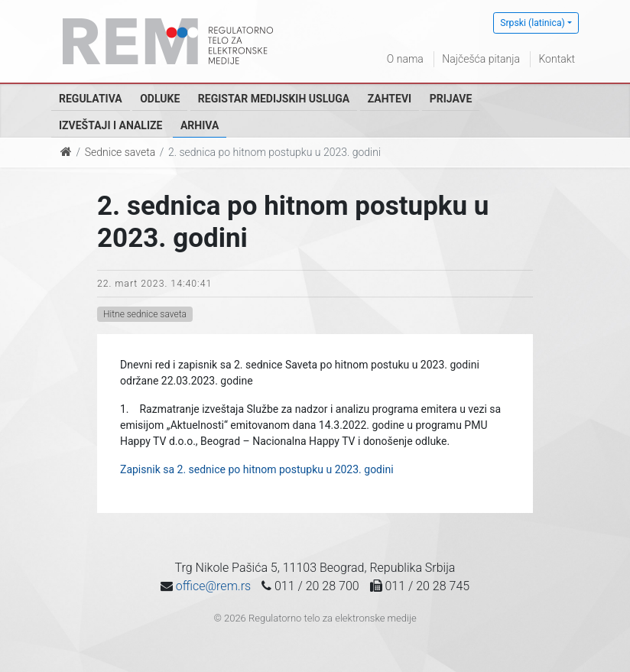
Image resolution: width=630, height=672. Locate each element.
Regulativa (91, 99)
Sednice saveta (120, 152)
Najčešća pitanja (481, 59)
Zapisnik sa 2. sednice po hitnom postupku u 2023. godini (257, 469)
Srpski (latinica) (533, 23)
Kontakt (557, 59)
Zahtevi (390, 99)
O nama (405, 59)
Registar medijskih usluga (274, 99)
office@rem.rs (213, 586)
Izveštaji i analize (110, 125)
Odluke (160, 99)
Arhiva (200, 125)
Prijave (451, 99)
